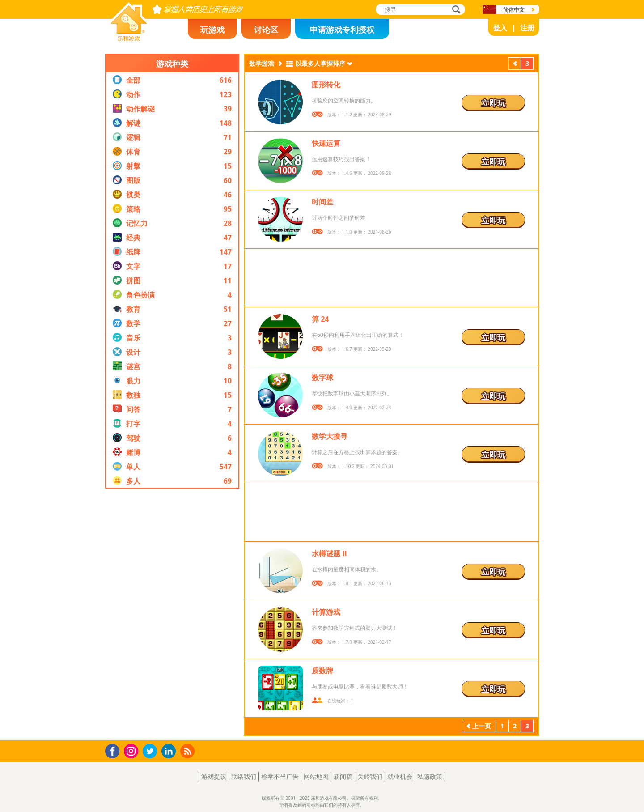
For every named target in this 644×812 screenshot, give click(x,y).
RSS (189, 751)
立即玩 (493, 103)
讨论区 (266, 30)
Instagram (132, 750)
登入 (500, 28)
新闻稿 (343, 776)
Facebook (115, 750)
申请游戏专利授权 (342, 30)
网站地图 (316, 776)
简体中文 (514, 10)
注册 (527, 28)
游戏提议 (214, 776)
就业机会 (400, 776)
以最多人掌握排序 (320, 63)
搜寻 (455, 10)
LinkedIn (170, 751)
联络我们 (244, 776)
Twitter (152, 752)
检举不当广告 (280, 776)
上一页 (515, 64)
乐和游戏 (122, 38)
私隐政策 (430, 776)
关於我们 (370, 776)
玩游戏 (212, 30)
